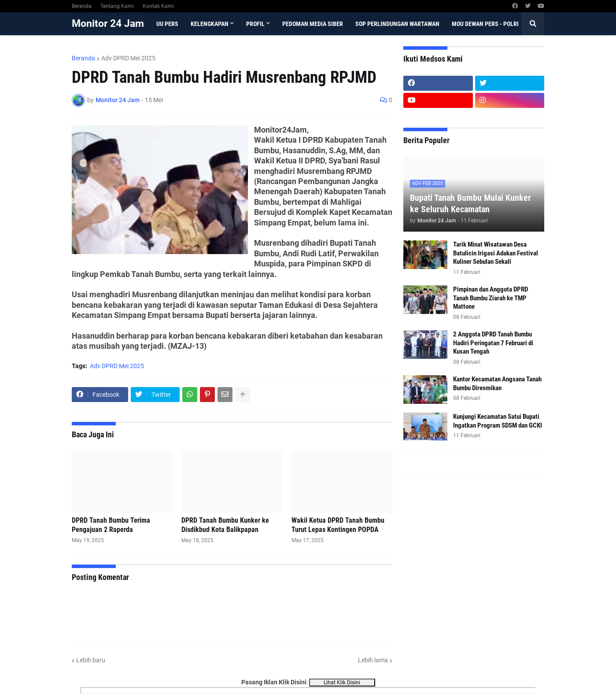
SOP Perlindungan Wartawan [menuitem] (397, 24)
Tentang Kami (117, 6)
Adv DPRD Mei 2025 (128, 58)
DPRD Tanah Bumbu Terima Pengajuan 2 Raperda (111, 525)
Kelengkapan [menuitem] (210, 24)
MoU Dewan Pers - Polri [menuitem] (485, 24)
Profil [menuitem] (255, 24)
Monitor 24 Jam (108, 24)
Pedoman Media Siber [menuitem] (313, 24)
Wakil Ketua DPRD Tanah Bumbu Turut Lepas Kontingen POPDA (338, 525)
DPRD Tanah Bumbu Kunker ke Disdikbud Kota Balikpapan (225, 525)
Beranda (82, 6)
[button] (533, 24)
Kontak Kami (158, 6)
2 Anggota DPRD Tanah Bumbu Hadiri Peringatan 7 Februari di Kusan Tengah (493, 343)
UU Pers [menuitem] (167, 24)
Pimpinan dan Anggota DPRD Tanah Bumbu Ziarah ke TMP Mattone (491, 298)
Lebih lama (373, 660)
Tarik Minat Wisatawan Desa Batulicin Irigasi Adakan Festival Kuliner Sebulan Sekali (496, 253)
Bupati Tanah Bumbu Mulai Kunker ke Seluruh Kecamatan (470, 203)
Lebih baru (91, 660)
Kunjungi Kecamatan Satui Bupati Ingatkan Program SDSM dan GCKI (498, 421)
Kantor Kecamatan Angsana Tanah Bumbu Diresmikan (497, 384)
